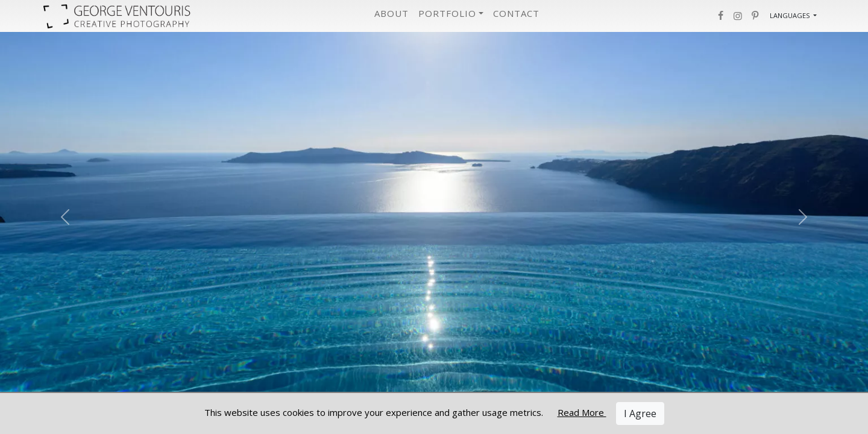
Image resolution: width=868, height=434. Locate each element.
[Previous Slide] (65, 217)
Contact (516, 13)
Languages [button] (791, 15)
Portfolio (447, 13)
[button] (720, 16)
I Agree (640, 414)
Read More (582, 412)
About (392, 13)
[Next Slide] (803, 217)
